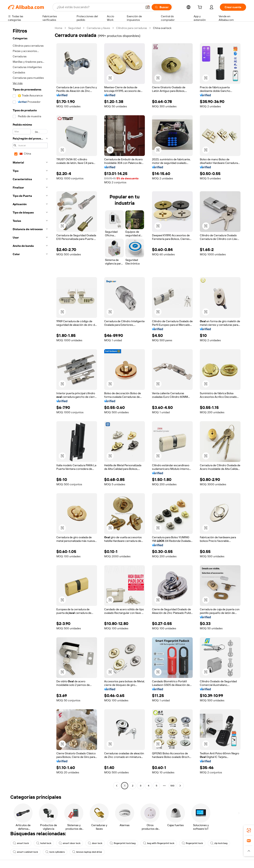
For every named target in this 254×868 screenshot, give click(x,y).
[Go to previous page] (117, 786)
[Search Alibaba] (99, 7)
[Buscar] (162, 7)
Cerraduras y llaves (98, 28)
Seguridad (75, 28)
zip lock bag (219, 843)
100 (172, 786)
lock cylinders (55, 852)
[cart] (201, 8)
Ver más (18, 83)
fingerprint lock (192, 843)
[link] (249, 830)
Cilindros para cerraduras (132, 28)
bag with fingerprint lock (159, 843)
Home (59, 28)
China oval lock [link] (162, 28)
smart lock (21, 843)
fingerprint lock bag (123, 843)
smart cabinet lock (25, 852)
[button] (148, 7)
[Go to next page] (180, 786)
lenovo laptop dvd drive (87, 852)
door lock (95, 843)
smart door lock (70, 843)
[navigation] (30, 407)
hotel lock (44, 843)
